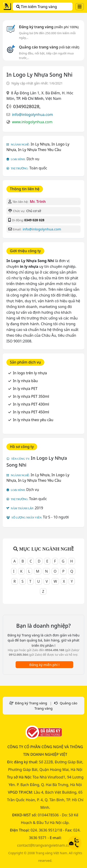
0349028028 (26, 106)
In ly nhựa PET (25, 389)
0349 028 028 (34, 220)
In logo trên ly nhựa (30, 373)
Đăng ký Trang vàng (31, 703)
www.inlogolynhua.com (32, 122)
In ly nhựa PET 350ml (31, 396)
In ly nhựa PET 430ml (31, 404)
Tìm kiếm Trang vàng (37, 7)
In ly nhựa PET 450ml (31, 412)
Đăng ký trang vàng (49, 27)
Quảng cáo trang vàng (49, 47)
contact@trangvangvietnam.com (45, 845)
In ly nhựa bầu (25, 381)
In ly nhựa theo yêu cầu (33, 420)
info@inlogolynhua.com (32, 115)
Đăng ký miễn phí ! (44, 665)
